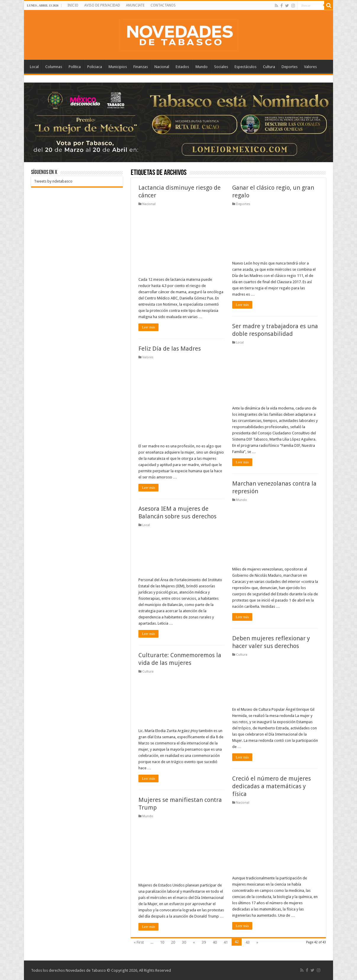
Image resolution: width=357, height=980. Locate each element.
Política (75, 67)
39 (204, 942)
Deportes (290, 67)
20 (173, 942)
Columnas (54, 67)
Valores (310, 67)
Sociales (221, 67)
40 (215, 942)
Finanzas (141, 67)
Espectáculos (245, 67)
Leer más (148, 327)
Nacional (162, 67)
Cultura (269, 67)
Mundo (202, 67)
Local (34, 67)
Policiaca (95, 67)
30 (184, 942)
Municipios (118, 67)
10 (162, 942)
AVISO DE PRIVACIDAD (102, 5)
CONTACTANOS (163, 5)
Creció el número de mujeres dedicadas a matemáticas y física (272, 786)
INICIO (73, 5)
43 (248, 942)
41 (226, 942)
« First (139, 942)
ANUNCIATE (135, 5)
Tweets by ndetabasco (53, 181)
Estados (182, 67)
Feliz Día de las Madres (170, 349)
